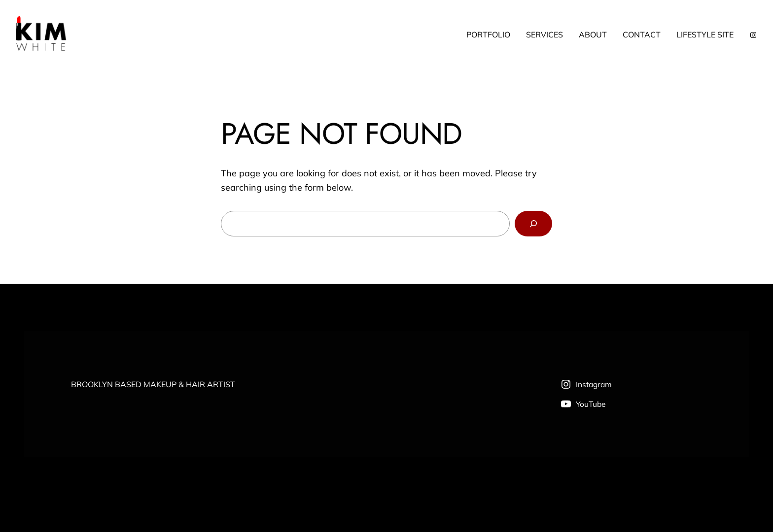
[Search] (533, 224)
